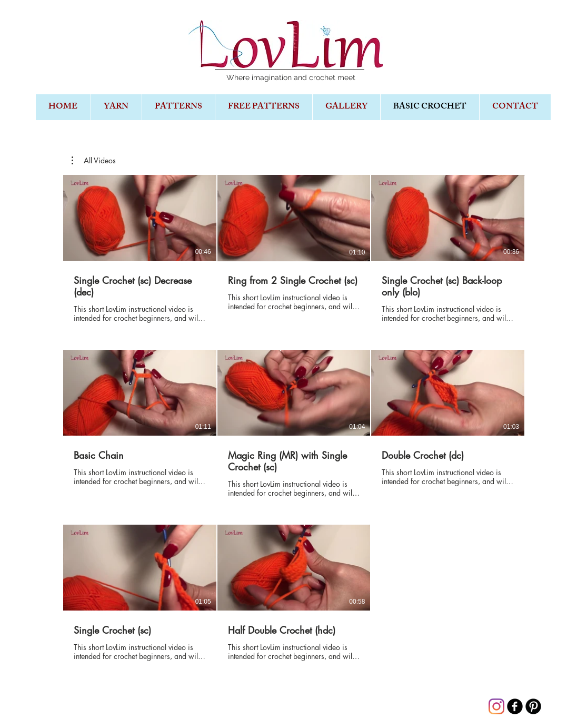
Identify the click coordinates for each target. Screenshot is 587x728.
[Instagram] (496, 706)
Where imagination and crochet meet (291, 77)
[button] (94, 161)
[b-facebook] (515, 706)
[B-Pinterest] (533, 706)
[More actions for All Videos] (94, 161)
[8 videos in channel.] (294, 424)
